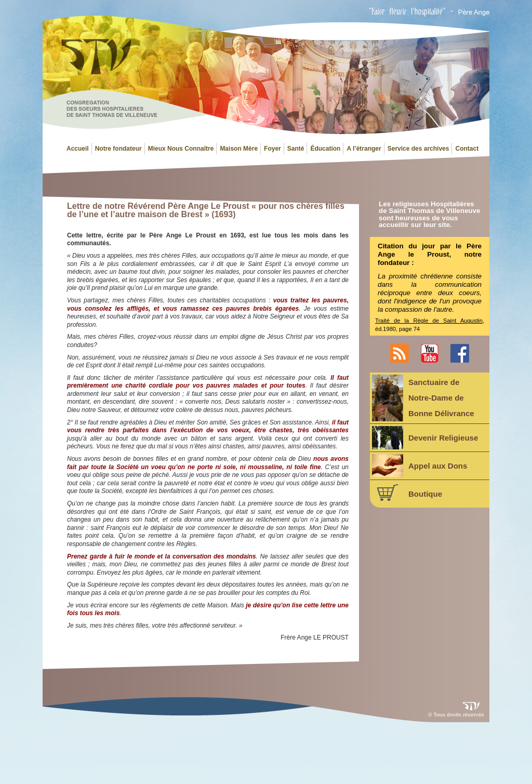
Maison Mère (239, 149)
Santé (296, 149)
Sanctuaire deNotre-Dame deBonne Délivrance (423, 398)
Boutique (407, 493)
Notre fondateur (118, 149)
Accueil (78, 149)
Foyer (272, 149)
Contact (467, 149)
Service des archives (418, 149)
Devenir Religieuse (425, 438)
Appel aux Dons (420, 466)
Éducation (325, 149)
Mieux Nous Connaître (181, 149)
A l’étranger (364, 149)
